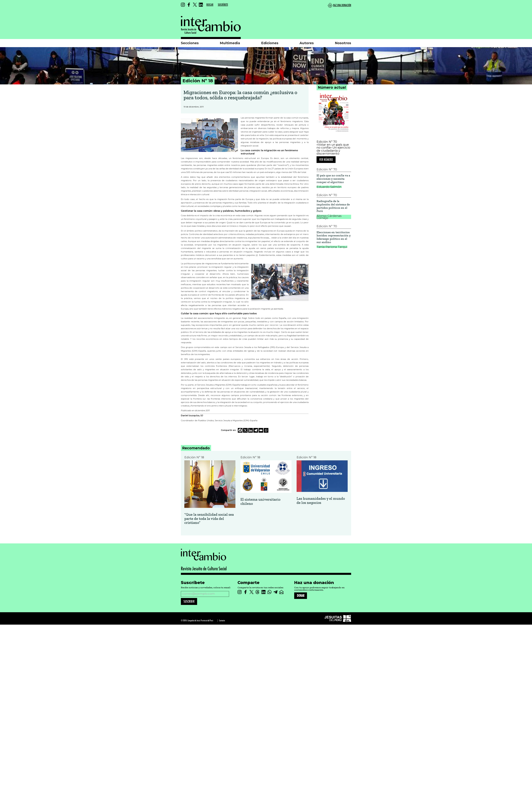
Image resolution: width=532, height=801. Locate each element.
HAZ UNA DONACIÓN (342, 5)
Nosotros (343, 43)
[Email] (261, 430)
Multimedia (230, 43)
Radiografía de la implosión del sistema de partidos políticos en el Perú (333, 206)
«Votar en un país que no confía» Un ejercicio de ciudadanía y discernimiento (333, 149)
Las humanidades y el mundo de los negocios (321, 501)
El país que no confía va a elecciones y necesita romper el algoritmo (333, 179)
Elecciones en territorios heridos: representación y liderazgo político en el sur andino (334, 237)
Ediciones (270, 43)
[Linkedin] (251, 430)
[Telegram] (256, 430)
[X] (245, 430)
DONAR (301, 596)
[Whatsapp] (266, 430)
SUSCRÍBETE (223, 5)
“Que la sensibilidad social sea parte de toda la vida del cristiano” (209, 519)
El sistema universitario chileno (260, 502)
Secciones (190, 43)
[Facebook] (240, 430)
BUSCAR (210, 5)
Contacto (222, 621)
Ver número (326, 160)
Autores (307, 43)
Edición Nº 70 (327, 142)
